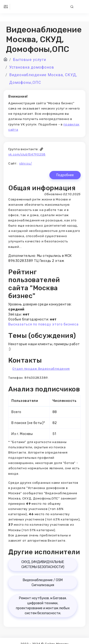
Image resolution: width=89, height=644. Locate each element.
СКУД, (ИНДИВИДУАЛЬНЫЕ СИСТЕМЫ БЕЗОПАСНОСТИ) (43, 564)
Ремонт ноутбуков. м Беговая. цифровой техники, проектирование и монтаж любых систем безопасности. (43, 606)
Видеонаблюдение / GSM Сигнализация (43, 583)
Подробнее (65, 175)
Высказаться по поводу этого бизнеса (43, 324)
